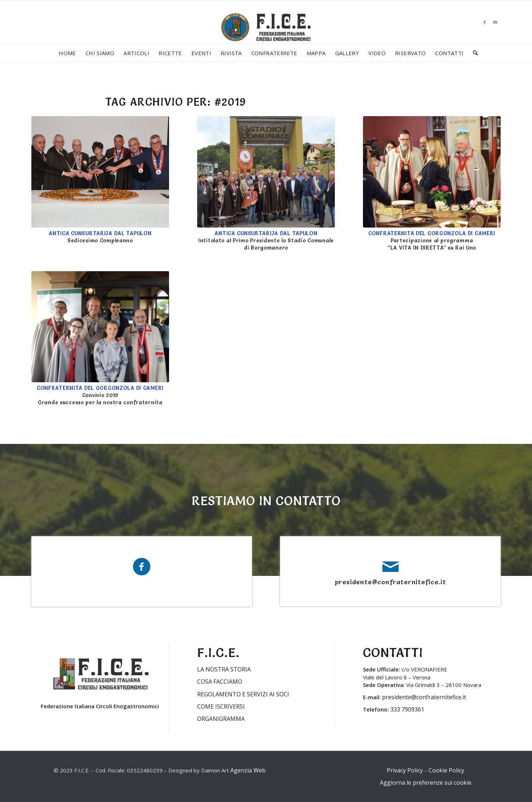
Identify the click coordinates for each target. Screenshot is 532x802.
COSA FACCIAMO (220, 682)
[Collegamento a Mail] (495, 22)
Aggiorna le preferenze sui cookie (426, 783)
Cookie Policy (446, 770)
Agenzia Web (248, 770)
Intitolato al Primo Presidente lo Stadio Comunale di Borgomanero (266, 241)
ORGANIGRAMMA (221, 719)
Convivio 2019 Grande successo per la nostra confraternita (100, 395)
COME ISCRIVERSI (221, 706)
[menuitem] (67, 53)
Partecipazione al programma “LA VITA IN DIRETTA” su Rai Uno (432, 241)
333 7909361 (407, 709)
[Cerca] (473, 53)
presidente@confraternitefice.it (391, 582)
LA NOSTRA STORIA (224, 669)
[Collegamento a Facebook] (484, 22)
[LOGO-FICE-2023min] (266, 35)
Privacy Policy (405, 770)
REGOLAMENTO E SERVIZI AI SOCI (243, 694)
